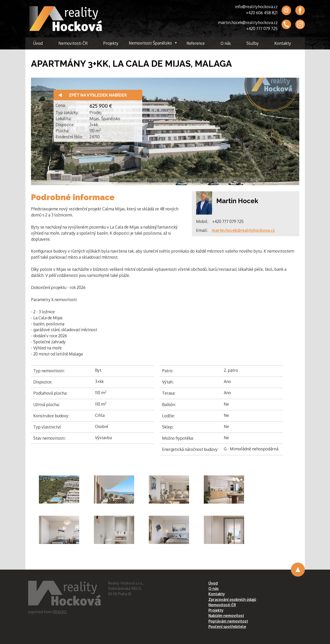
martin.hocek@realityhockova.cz (248, 22)
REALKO (60, 612)
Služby (253, 43)
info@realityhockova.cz (256, 7)
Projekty (111, 43)
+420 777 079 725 (262, 28)
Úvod (38, 43)
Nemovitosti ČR (73, 43)
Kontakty (283, 43)
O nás (226, 43)
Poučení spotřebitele (227, 627)
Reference (196, 43)
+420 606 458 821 (262, 13)
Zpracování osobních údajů (232, 599)
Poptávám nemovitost (228, 621)
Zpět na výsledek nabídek (98, 95)
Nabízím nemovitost (226, 616)
